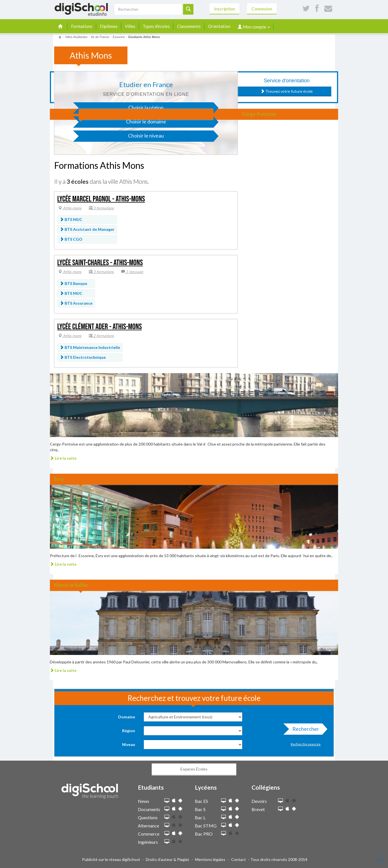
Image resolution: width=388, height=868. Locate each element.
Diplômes (109, 26)
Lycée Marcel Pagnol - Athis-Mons (101, 199)
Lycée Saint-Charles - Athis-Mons (100, 263)
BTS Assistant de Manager (87, 229)
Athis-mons (70, 208)
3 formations (101, 208)
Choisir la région (121, 109)
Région (129, 731)
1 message (132, 272)
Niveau (129, 744)
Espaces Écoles (194, 769)
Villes (130, 26)
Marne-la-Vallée (71, 585)
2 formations (101, 336)
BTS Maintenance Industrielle (90, 347)
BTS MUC (71, 219)
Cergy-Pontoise (259, 114)
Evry (59, 479)
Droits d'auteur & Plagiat (167, 859)
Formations (82, 26)
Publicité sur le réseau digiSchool (111, 859)
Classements (189, 26)
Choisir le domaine (122, 123)
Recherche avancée (306, 744)
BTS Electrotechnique (83, 357)
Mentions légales (210, 859)
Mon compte (254, 27)
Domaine (127, 717)
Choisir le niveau (121, 137)
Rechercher (304, 730)
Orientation (219, 26)
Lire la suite (63, 458)
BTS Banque (73, 283)
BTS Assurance (76, 303)
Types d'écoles (156, 26)
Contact (239, 859)
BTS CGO (71, 239)
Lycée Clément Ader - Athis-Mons (100, 327)
